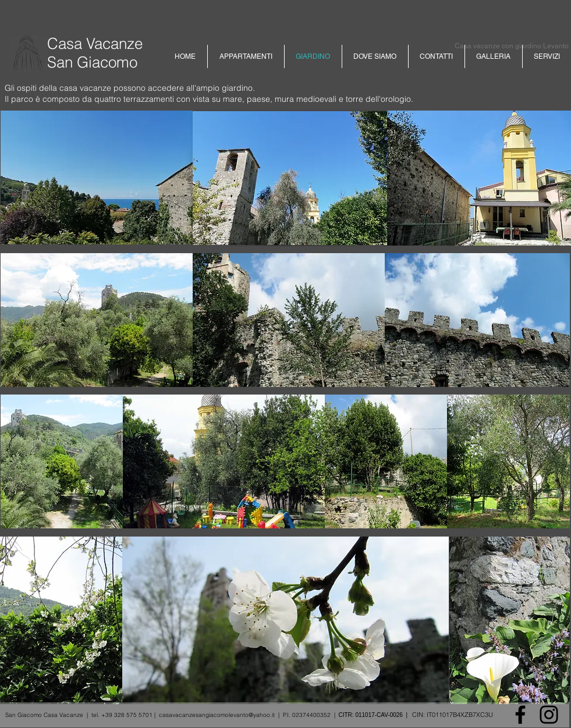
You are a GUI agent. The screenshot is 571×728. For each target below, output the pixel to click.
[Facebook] (520, 715)
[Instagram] (549, 715)
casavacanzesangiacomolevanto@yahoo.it (217, 715)
